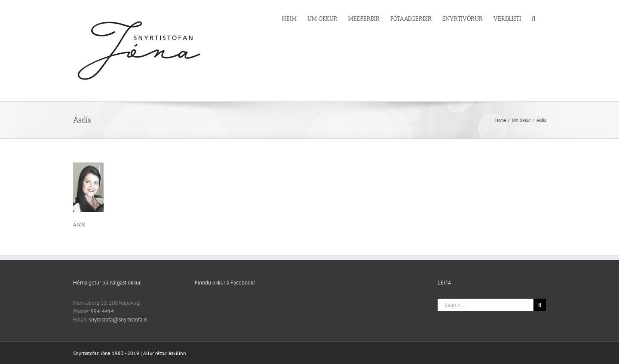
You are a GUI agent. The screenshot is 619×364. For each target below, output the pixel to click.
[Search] (540, 305)
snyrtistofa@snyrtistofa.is (118, 320)
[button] (533, 18)
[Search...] (486, 305)
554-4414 (102, 311)
